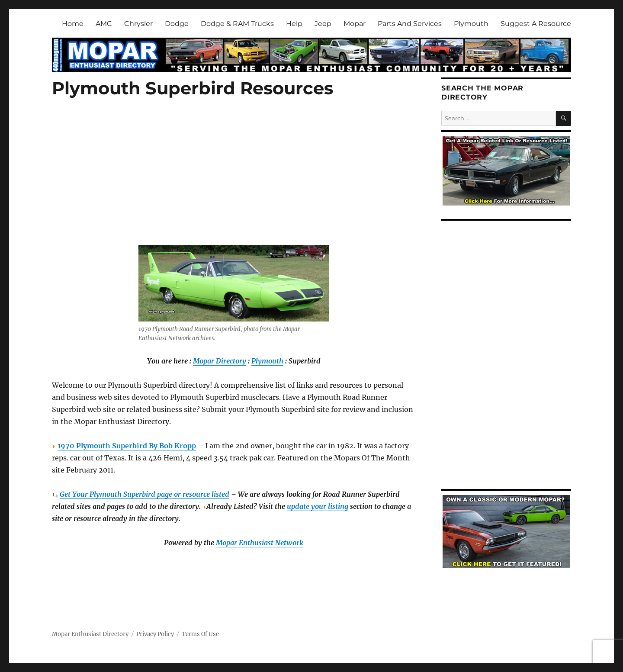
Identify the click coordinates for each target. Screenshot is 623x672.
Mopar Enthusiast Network (260, 543)
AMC (104, 24)
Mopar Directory (220, 361)
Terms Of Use (200, 634)
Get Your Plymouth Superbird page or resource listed (145, 494)
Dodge (177, 24)
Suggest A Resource (536, 24)
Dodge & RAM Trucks (237, 24)
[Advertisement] (235, 182)
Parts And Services (410, 24)
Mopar (355, 24)
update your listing (318, 506)
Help (294, 24)
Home (73, 24)
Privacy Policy (155, 634)
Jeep (323, 24)
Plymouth (471, 24)
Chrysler (138, 24)
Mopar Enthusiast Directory (90, 634)
